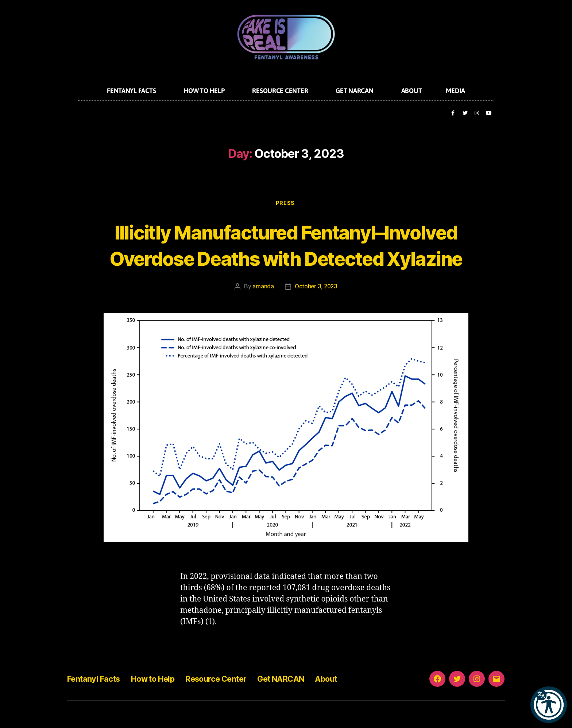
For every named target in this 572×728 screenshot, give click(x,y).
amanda (262, 314)
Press (286, 204)
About (412, 91)
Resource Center (282, 91)
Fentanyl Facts (133, 91)
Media (455, 91)
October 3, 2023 (316, 314)
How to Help (206, 91)
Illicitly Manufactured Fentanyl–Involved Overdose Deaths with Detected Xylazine (286, 258)
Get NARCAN (356, 91)
